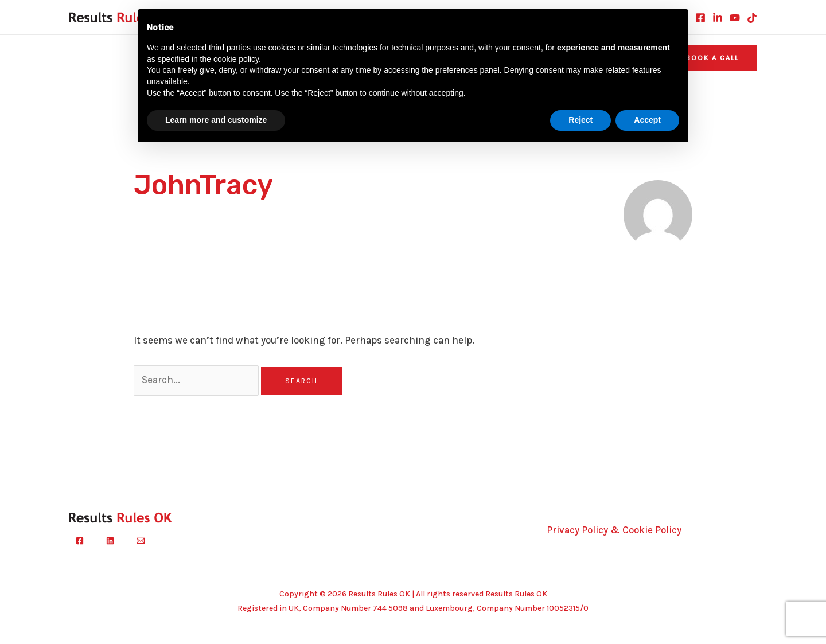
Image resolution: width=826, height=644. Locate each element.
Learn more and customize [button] (216, 120)
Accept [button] (647, 120)
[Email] (141, 541)
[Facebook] (700, 18)
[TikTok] (752, 18)
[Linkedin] (718, 18)
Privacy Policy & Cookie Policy (614, 530)
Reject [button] (580, 120)
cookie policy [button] (236, 59)
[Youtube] (735, 18)
